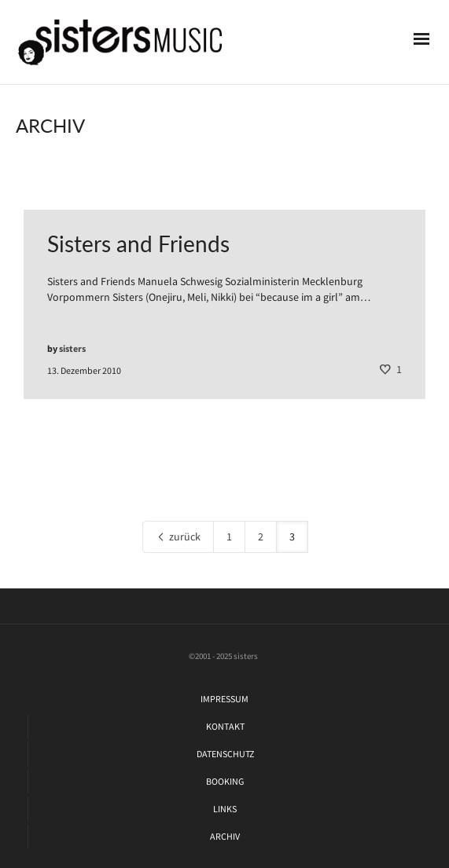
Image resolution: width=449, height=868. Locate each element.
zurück (178, 537)
